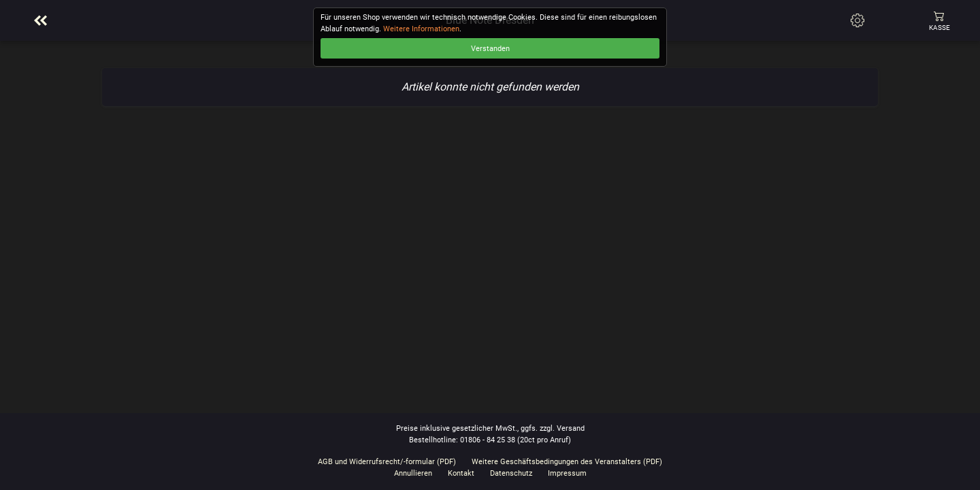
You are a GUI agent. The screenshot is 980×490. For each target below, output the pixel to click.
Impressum (567, 473)
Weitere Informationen (421, 29)
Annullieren (413, 473)
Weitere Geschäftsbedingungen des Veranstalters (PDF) (567, 462)
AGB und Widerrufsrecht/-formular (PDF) (387, 462)
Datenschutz (511, 473)
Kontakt (461, 473)
